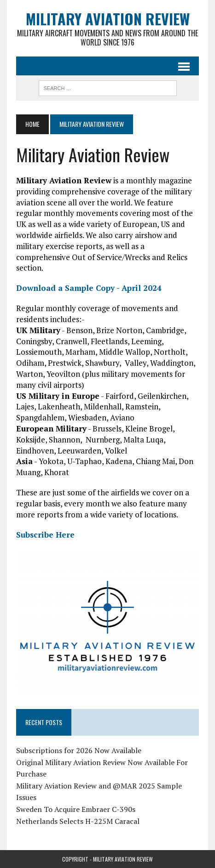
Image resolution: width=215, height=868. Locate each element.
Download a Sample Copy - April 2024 (89, 288)
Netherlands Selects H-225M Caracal (78, 821)
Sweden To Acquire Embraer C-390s (76, 809)
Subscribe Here (45, 535)
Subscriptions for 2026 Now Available (79, 750)
